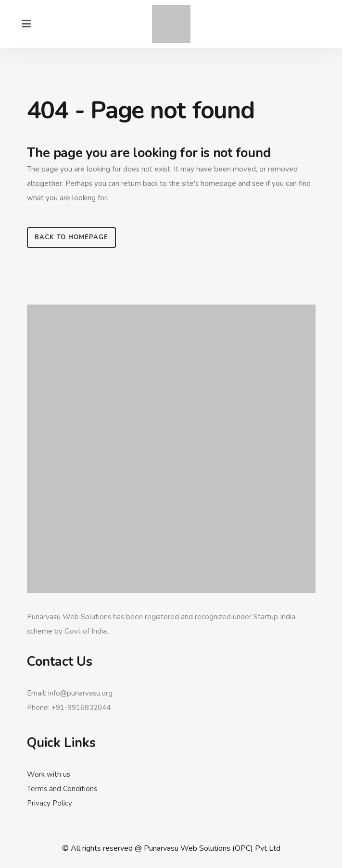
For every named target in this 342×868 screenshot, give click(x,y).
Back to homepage (71, 237)
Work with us (49, 774)
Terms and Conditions (62, 789)
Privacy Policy (50, 803)
